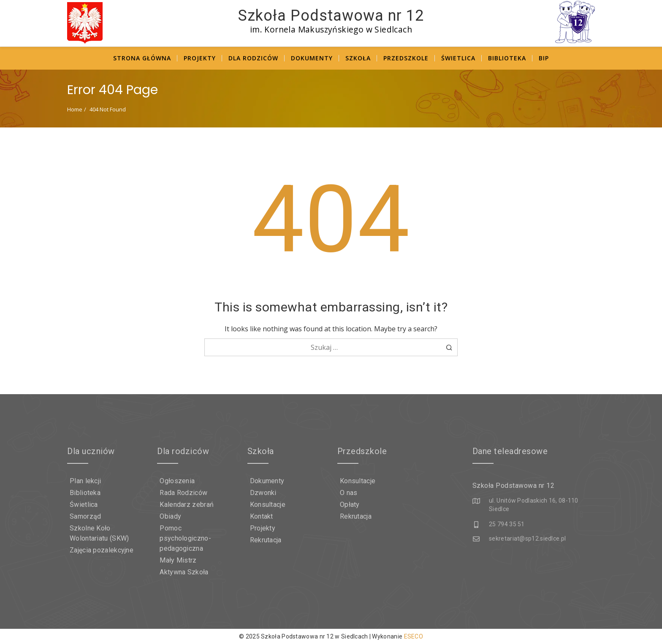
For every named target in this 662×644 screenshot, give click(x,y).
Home (75, 109)
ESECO (414, 636)
